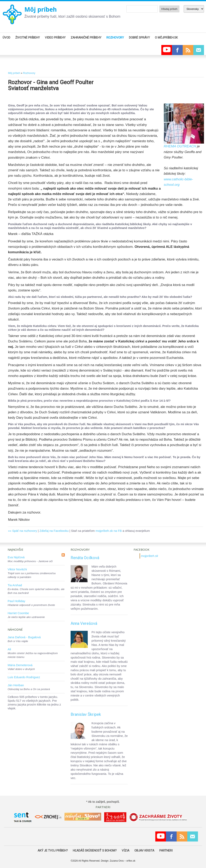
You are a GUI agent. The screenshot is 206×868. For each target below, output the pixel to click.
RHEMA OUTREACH (180, 146)
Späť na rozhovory (25, 531)
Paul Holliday (16, 601)
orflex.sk (131, 861)
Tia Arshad (15, 585)
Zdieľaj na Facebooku (54, 531)
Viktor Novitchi (17, 569)
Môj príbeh (41, 9)
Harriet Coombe (18, 613)
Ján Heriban (16, 685)
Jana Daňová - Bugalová (24, 637)
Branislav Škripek (86, 714)
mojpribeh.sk (150, 556)
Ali (9, 649)
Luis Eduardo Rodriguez (24, 677)
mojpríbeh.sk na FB (109, 531)
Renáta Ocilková (85, 558)
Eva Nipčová (16, 557)
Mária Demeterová (20, 665)
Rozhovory (29, 73)
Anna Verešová (84, 623)
